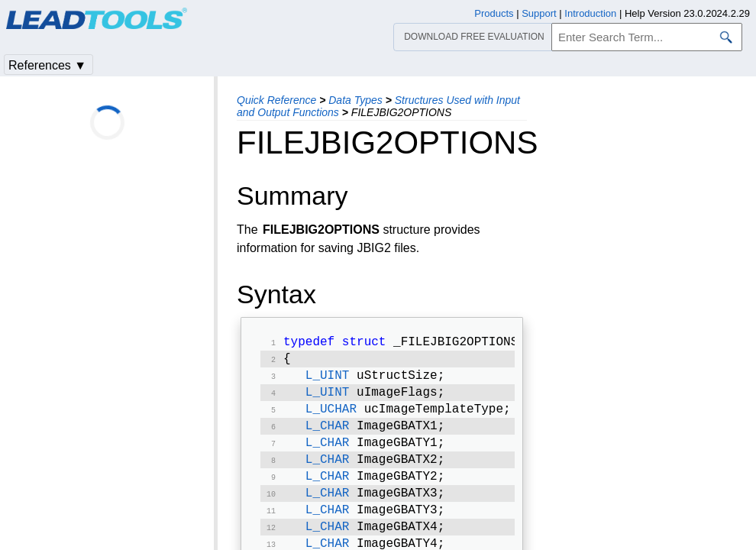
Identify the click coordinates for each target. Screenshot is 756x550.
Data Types (355, 100)
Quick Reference (276, 100)
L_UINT (328, 380)
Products (494, 13)
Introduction (590, 13)
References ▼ (47, 65)
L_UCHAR (331, 417)
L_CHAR (328, 435)
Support (539, 13)
